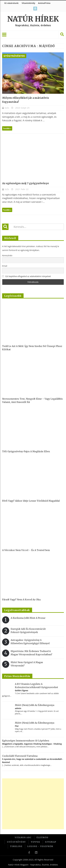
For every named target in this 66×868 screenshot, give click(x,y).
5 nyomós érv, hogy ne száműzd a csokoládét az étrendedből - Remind (33, 761)
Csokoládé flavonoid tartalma (20, 756)
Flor (17, 726)
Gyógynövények (14, 56)
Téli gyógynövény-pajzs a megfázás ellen (26, 451)
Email (5, 266)
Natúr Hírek (33, 19)
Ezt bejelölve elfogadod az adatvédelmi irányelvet (28, 276)
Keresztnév (7, 255)
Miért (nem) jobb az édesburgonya (35, 705)
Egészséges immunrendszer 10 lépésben (26, 741)
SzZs (7, 108)
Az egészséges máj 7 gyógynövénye (25, 183)
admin (18, 708)
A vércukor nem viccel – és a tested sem (26, 550)
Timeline (16, 846)
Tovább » (7, 128)
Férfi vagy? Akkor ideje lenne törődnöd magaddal (31, 501)
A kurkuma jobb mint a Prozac (28, 618)
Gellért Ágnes (22, 690)
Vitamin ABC (23, 837)
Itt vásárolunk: (12, 3)
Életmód (42, 837)
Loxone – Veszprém (40, 846)
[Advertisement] (33, 804)
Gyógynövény (16, 842)
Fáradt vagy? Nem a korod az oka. (22, 599)
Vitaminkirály (28, 3)
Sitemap (51, 842)
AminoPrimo (44, 3)
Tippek (35, 842)
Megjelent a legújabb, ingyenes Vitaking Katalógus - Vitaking (32, 744)
